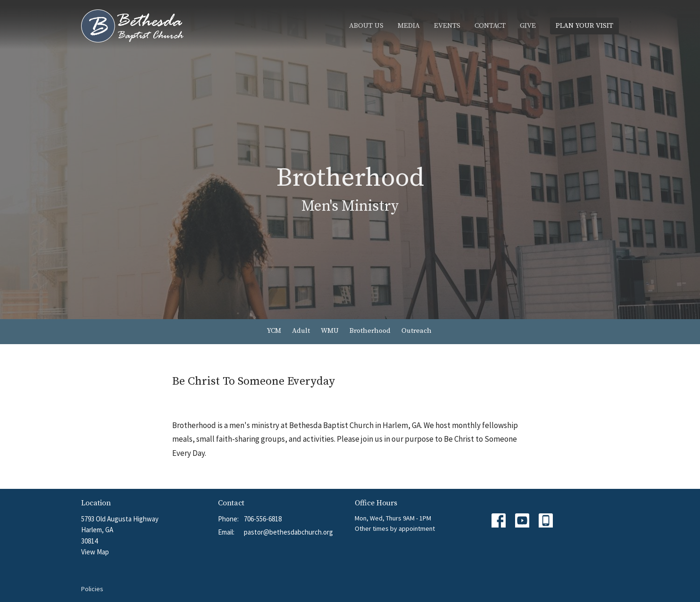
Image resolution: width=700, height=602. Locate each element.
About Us (366, 26)
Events (447, 26)
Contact (490, 26)
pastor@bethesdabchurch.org (288, 532)
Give (528, 26)
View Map (95, 552)
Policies (92, 589)
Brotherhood (370, 331)
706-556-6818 (263, 519)
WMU (330, 331)
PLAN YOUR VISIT (584, 26)
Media (409, 26)
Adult (301, 331)
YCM (274, 331)
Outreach (417, 331)
